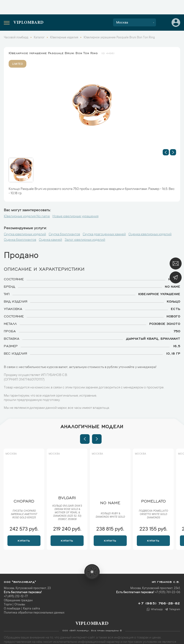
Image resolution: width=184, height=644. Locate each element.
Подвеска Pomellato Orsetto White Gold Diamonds (153, 515)
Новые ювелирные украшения (75, 217)
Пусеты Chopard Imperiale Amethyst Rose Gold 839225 (24, 515)
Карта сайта (32, 609)
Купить (24, 540)
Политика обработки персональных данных (34, 613)
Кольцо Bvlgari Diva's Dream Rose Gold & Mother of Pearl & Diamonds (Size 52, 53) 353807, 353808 (67, 513)
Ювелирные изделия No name (27, 217)
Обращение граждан (18, 601)
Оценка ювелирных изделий (150, 234)
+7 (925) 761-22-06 (168, 592)
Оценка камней (50, 240)
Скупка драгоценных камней (104, 234)
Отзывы (20, 605)
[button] (166, 152)
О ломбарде (12, 609)
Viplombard (29, 23)
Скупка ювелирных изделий (25, 234)
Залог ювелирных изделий (85, 240)
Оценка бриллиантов (20, 240)
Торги (8, 605)
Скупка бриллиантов (64, 234)
